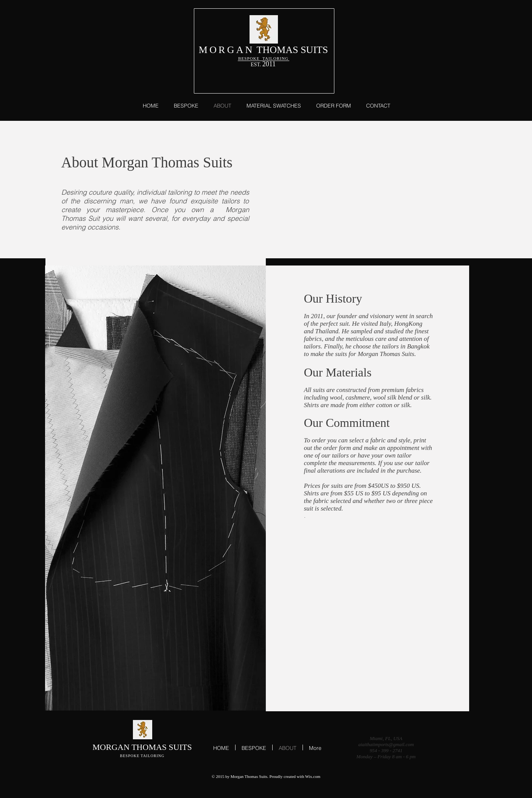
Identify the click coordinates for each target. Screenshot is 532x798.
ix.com (315, 776)
